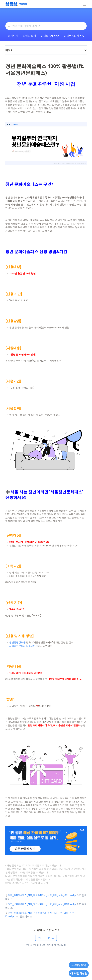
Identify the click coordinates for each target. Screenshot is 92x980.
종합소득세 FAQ (50, 36)
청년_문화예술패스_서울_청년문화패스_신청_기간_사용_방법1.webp (42, 895)
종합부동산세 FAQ (74, 36)
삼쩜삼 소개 (29, 36)
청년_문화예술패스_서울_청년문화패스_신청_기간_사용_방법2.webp (42, 904)
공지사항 (13, 36)
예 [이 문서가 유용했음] (40, 938)
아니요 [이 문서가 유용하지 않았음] (50, 938)
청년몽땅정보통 (17, 642)
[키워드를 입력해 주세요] (46, 26)
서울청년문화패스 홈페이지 (24, 646)
